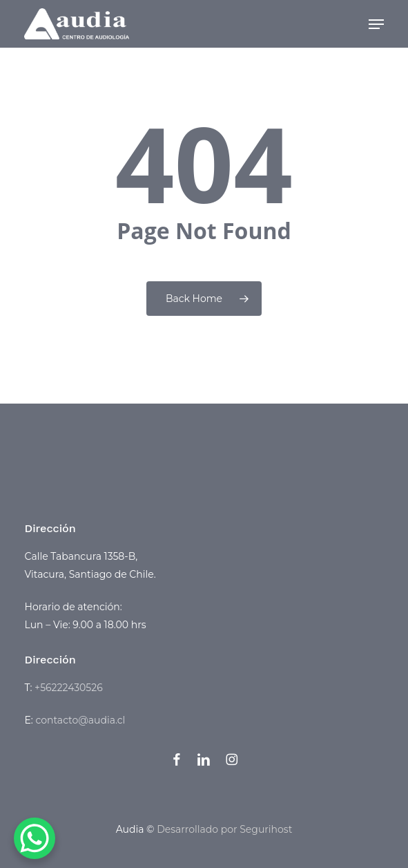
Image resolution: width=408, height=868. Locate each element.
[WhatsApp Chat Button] (35, 838)
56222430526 (71, 688)
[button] (376, 24)
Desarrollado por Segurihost (224, 829)
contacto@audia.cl (80, 720)
